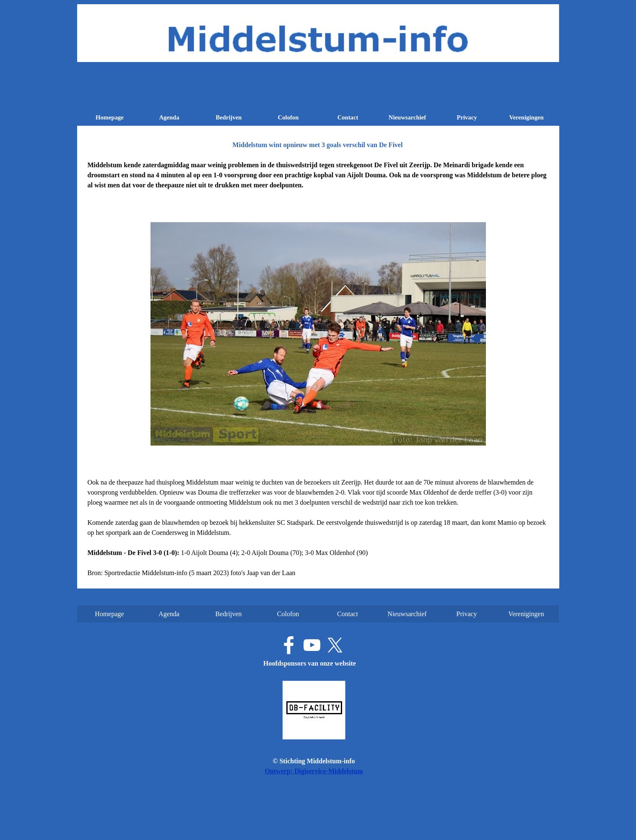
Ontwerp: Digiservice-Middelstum (314, 771)
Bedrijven (229, 117)
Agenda (169, 117)
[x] (335, 645)
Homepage (110, 117)
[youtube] (312, 645)
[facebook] (289, 645)
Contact (348, 117)
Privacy (467, 117)
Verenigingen (526, 117)
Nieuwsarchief (407, 117)
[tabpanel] (318, 175)
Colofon (288, 117)
